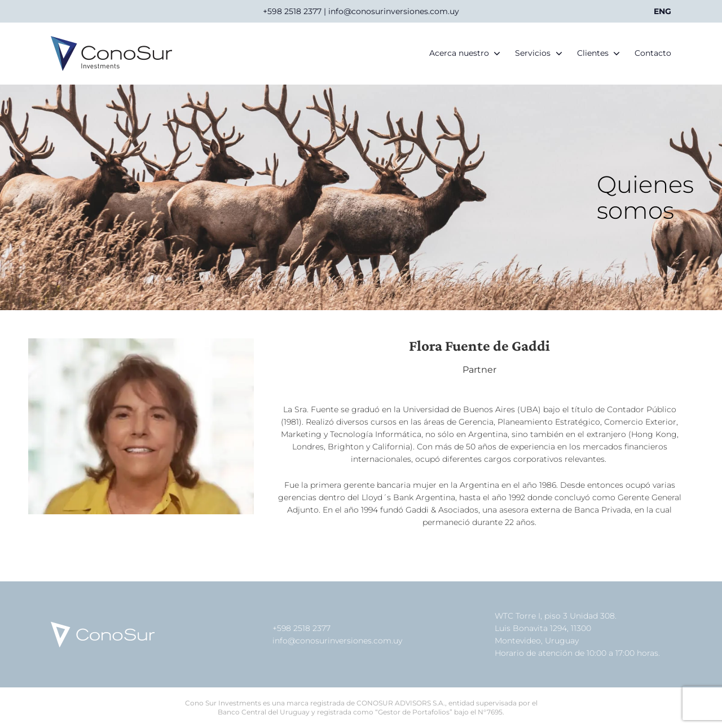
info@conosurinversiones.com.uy (337, 641)
